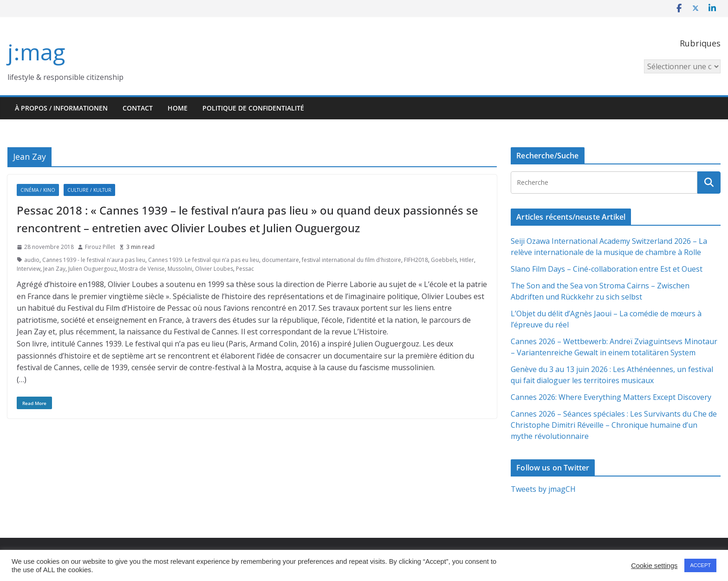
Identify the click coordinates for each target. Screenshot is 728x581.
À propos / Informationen (61, 108)
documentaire (280, 260)
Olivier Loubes (214, 269)
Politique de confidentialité (253, 108)
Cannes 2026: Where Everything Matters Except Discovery (611, 397)
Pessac (245, 269)
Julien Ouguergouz (92, 269)
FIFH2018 (416, 260)
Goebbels (444, 260)
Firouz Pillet (100, 247)
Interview (29, 269)
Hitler (467, 260)
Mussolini (180, 269)
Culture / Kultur (89, 190)
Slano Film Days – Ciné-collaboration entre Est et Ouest (607, 269)
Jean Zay (54, 269)
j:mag (36, 52)
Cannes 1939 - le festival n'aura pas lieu (94, 260)
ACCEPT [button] (700, 565)
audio (32, 260)
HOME (178, 108)
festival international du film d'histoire (351, 260)
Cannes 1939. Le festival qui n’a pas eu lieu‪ (204, 260)
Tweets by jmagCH (543, 489)
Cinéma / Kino (38, 190)
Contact (138, 108)
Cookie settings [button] (654, 566)
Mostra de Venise (142, 269)
